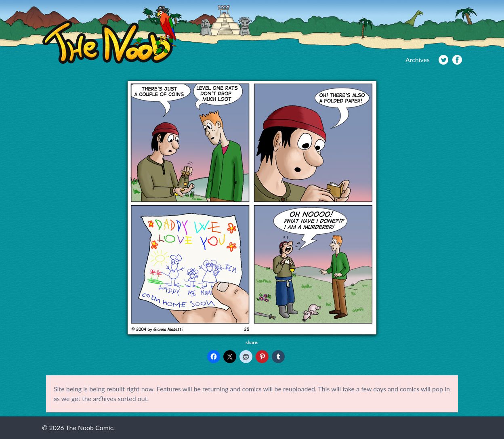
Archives (418, 60)
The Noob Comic (109, 35)
